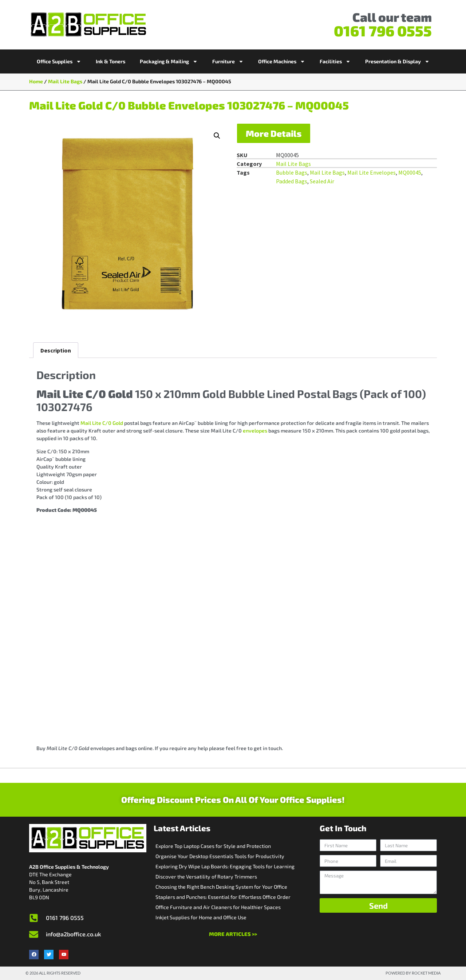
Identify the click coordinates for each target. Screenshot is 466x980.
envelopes (255, 431)
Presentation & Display (397, 61)
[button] (217, 136)
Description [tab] (56, 350)
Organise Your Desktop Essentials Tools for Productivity (220, 856)
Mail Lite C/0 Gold (102, 423)
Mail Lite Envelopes (372, 172)
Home (36, 81)
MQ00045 (410, 172)
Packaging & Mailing (169, 61)
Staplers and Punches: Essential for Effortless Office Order (223, 897)
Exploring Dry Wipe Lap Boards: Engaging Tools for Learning (225, 866)
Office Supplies (59, 61)
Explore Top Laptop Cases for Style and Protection (213, 846)
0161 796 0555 (383, 31)
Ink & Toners (110, 61)
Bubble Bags (292, 172)
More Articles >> (233, 934)
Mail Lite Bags (65, 81)
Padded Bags (292, 181)
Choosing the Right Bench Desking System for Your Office (221, 887)
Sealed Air (322, 181)
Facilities (335, 61)
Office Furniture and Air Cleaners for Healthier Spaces (218, 907)
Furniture (228, 61)
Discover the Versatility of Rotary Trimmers (206, 877)
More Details (274, 133)
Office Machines (282, 61)
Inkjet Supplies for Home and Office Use (201, 917)
